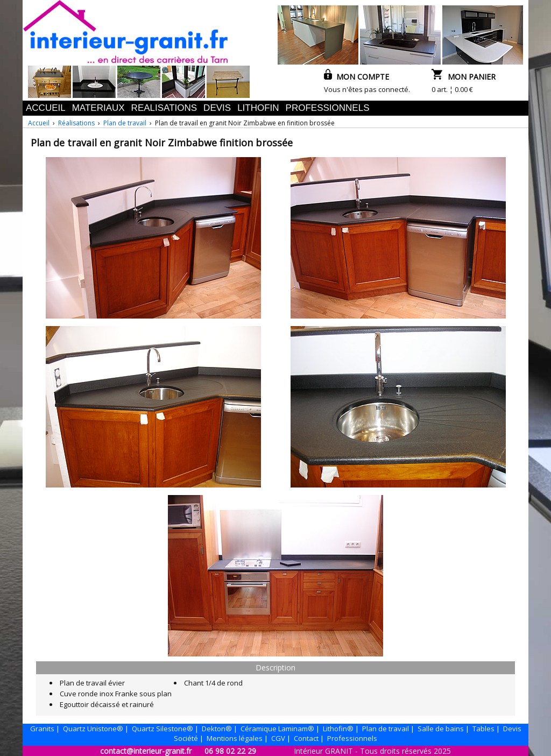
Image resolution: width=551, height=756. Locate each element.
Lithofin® (338, 729)
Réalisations (76, 123)
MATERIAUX (98, 108)
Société (186, 738)
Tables (483, 729)
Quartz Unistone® (93, 729)
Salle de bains (441, 729)
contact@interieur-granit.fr (146, 751)
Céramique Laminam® (277, 729)
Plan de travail (125, 123)
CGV (278, 738)
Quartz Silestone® (163, 729)
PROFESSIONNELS (328, 108)
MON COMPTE (356, 77)
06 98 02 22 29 (230, 751)
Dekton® (217, 729)
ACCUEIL (46, 108)
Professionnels (352, 738)
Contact (306, 738)
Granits (42, 729)
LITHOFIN (258, 108)
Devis (512, 729)
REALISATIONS (164, 108)
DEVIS (217, 108)
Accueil (39, 123)
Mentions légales (235, 738)
